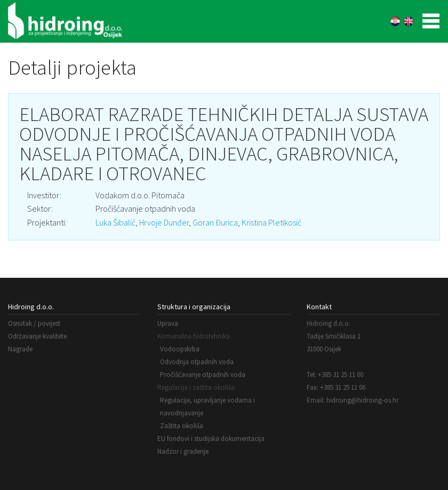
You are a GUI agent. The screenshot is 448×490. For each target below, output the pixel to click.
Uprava (168, 323)
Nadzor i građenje (183, 451)
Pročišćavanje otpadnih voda (203, 375)
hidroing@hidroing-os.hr (362, 400)
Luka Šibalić (115, 222)
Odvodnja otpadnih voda (197, 362)
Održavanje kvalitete (37, 336)
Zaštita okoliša (182, 426)
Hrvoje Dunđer (164, 222)
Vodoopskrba (180, 349)
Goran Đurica (215, 222)
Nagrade (20, 349)
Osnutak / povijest (34, 323)
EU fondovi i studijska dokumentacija (211, 439)
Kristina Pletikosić (271, 222)
